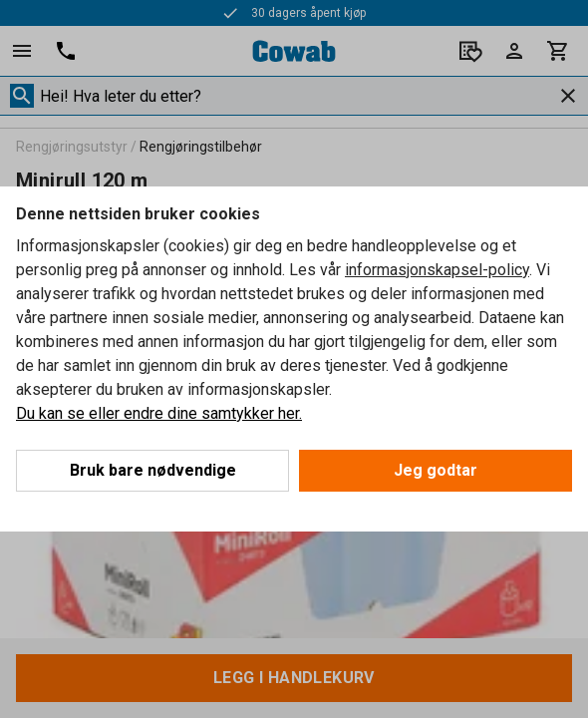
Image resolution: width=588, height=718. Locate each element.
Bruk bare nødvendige (153, 470)
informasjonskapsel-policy (437, 270)
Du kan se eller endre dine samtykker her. (159, 413)
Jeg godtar (436, 470)
